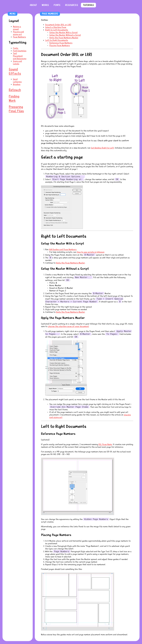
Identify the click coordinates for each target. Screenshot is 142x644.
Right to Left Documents (57, 30)
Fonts (57, 5)
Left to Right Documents (57, 40)
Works (45, 5)
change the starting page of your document (68, 326)
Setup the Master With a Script (63, 32)
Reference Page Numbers (61, 43)
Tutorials (88, 5)
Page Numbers (19, 37)
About (33, 5)
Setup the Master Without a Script (65, 35)
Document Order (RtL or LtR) (58, 25)
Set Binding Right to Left (102, 148)
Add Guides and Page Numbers (63, 249)
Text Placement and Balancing (20, 56)
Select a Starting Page (56, 27)
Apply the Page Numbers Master (64, 38)
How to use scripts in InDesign (91, 252)
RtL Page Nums (105, 444)
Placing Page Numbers (60, 45)
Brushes (17, 84)
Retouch (15, 90)
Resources (72, 5)
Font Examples (20, 51)
